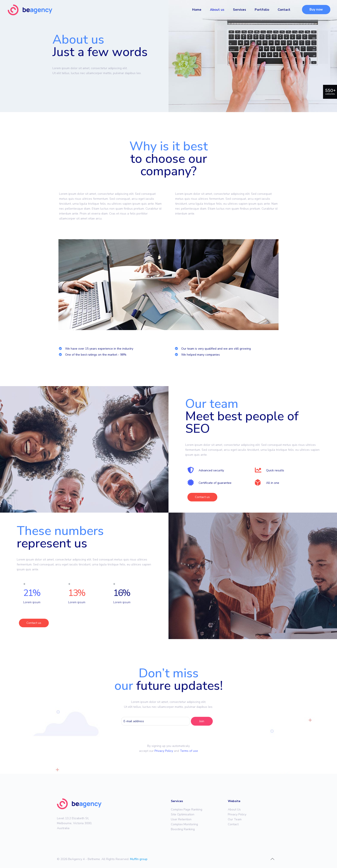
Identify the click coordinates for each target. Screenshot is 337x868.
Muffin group (139, 859)
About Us (234, 809)
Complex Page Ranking (187, 809)
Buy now (316, 9)
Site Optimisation (183, 814)
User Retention (181, 819)
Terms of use (189, 751)
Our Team (235, 819)
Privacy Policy (164, 751)
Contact (233, 824)
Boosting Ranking (183, 829)
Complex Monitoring (184, 824)
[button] (202, 497)
